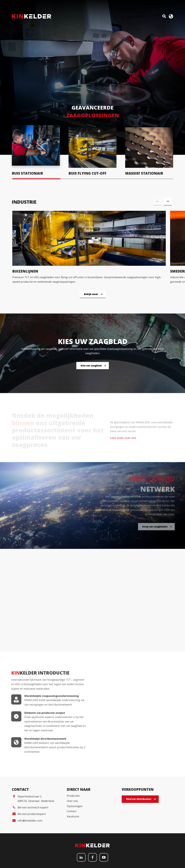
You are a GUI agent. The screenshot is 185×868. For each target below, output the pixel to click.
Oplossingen (75, 860)
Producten (73, 849)
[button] (168, 201)
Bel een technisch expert (33, 861)
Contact (72, 865)
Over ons (72, 855)
